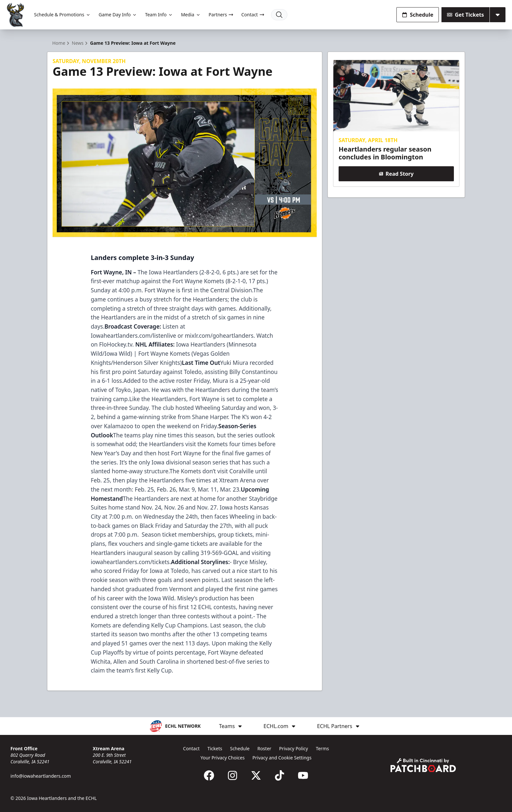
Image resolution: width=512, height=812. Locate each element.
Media (191, 15)
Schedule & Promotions (62, 15)
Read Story (396, 174)
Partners (221, 15)
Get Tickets (465, 15)
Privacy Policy (294, 748)
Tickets (215, 748)
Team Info (159, 15)
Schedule (418, 15)
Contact (253, 15)
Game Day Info (118, 15)
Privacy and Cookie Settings (282, 758)
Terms (322, 748)
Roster (264, 748)
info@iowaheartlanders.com (41, 776)
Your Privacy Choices (223, 758)
